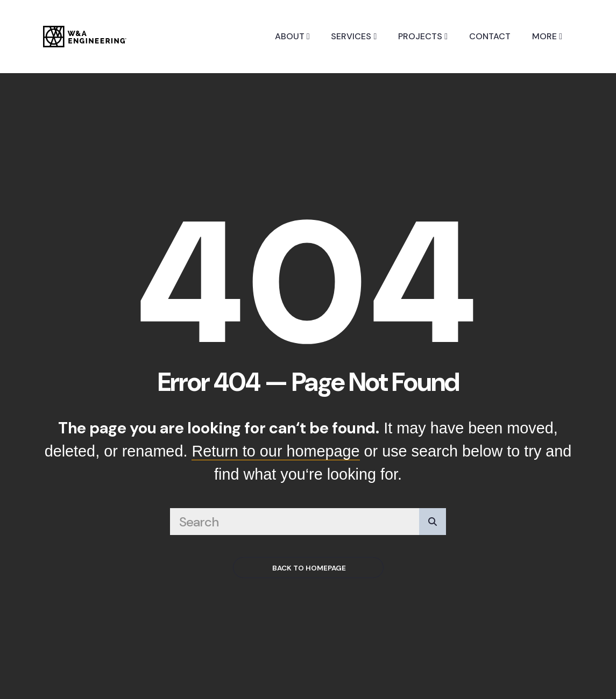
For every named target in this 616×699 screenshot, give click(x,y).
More (547, 36)
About (292, 36)
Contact (490, 36)
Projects (423, 36)
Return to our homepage (275, 451)
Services (354, 36)
